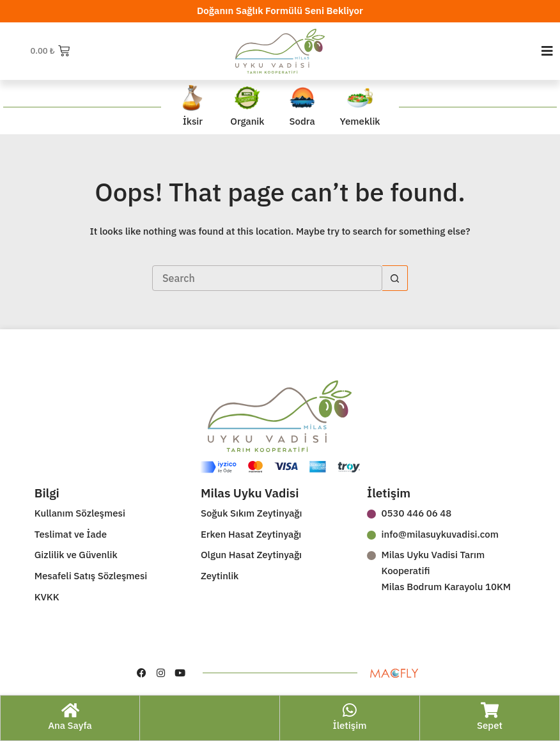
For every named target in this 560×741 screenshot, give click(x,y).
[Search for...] (267, 278)
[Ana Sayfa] (70, 710)
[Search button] (395, 278)
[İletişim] (350, 710)
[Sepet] (490, 710)
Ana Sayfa (70, 725)
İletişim (350, 725)
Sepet (490, 725)
